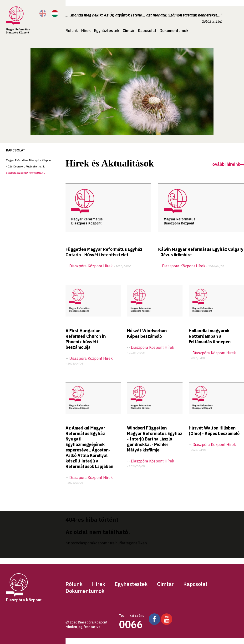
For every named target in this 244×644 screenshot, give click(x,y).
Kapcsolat (147, 31)
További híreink (227, 164)
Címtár (129, 31)
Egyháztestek (107, 31)
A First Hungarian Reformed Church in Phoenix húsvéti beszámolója (86, 339)
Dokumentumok (174, 31)
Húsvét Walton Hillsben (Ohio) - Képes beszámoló (214, 431)
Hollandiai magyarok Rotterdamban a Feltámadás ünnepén (210, 336)
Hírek (86, 31)
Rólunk (72, 31)
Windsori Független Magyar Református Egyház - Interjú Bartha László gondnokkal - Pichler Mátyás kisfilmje (155, 439)
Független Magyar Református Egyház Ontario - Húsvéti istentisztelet (104, 252)
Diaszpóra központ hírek (91, 266)
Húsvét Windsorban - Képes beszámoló (148, 333)
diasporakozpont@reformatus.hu (26, 173)
